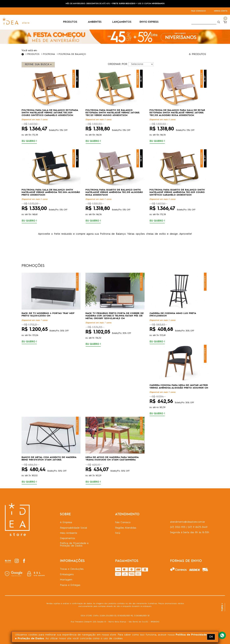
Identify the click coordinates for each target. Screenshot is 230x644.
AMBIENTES (96, 22)
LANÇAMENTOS (122, 22)
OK (211, 637)
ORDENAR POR (117, 64)
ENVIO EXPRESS (149, 22)
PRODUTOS (71, 22)
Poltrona (49, 54)
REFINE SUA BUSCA (38, 65)
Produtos (33, 54)
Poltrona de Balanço (72, 54)
